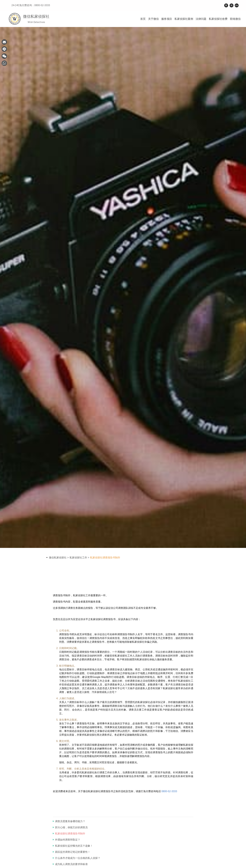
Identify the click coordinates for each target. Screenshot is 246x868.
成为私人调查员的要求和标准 (70, 864)
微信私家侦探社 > (59, 558)
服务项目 (167, 19)
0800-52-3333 (169, 791)
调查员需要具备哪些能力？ (69, 821)
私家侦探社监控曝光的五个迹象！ (73, 846)
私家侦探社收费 (218, 19)
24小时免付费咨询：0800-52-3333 (31, 5)
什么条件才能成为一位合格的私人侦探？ (77, 858)
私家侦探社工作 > (79, 558)
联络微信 (235, 19)
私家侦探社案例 (184, 19)
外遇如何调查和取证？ (67, 840)
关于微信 (153, 19)
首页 (143, 19)
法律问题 (201, 19)
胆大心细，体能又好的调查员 (70, 827)
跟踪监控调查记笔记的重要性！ (72, 852)
